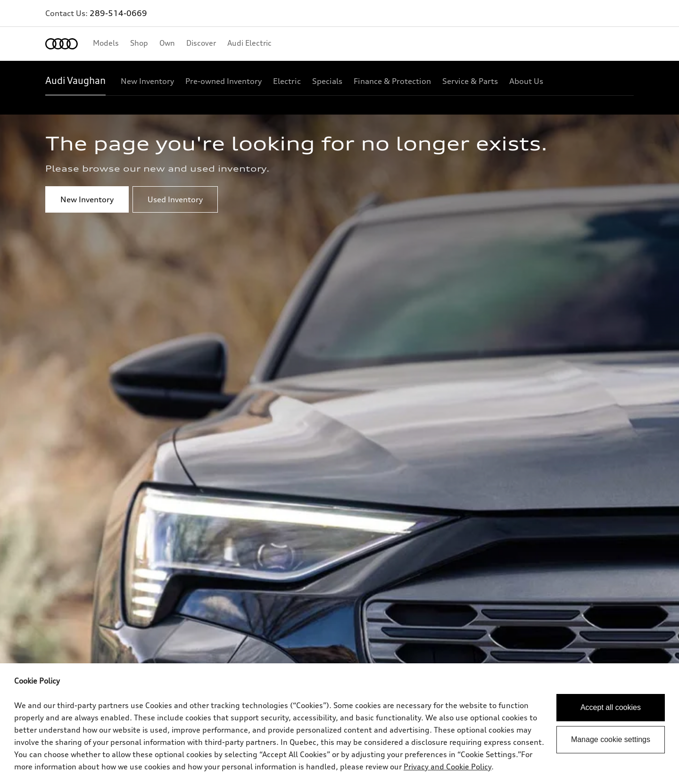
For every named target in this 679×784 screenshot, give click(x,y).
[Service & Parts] (470, 81)
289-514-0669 (118, 13)
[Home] (62, 44)
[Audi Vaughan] (75, 81)
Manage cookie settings (611, 739)
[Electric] (287, 81)
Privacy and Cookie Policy (447, 767)
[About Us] (526, 81)
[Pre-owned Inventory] (224, 81)
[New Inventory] (147, 81)
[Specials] (327, 81)
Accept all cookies (611, 707)
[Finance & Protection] (392, 81)
